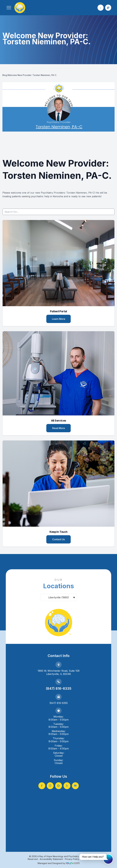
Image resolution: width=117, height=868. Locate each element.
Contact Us (58, 539)
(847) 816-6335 (59, 688)
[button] (9, 8)
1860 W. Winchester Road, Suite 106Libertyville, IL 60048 (59, 672)
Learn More (59, 319)
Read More (59, 428)
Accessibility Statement (51, 859)
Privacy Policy (72, 859)
